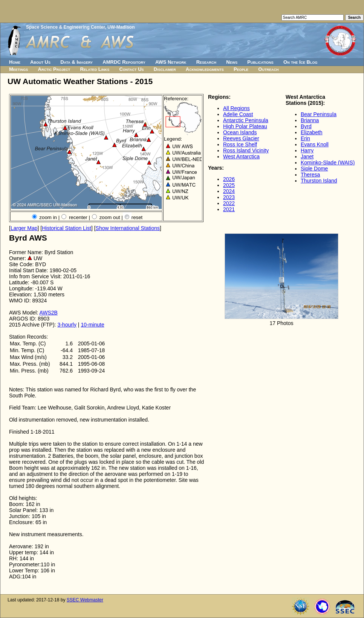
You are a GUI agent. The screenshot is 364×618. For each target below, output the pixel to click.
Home (15, 62)
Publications (260, 62)
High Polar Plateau (245, 126)
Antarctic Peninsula (246, 120)
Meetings (18, 69)
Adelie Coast (238, 114)
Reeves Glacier (241, 138)
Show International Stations (128, 228)
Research (206, 62)
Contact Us (131, 69)
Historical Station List (67, 228)
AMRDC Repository (124, 62)
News (232, 62)
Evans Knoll (315, 144)
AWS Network (171, 62)
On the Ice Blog (300, 62)
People (241, 69)
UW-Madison (121, 27)
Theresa (310, 175)
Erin (305, 138)
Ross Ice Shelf (240, 144)
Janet (307, 156)
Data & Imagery (76, 62)
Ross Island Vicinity (246, 150)
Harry (307, 150)
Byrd (306, 126)
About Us (40, 62)
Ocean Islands (240, 132)
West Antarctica (241, 156)
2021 (229, 209)
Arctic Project (54, 69)
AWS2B (48, 313)
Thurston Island (319, 181)
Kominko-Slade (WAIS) (328, 163)
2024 (229, 191)
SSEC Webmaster (85, 600)
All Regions (236, 108)
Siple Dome (314, 169)
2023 (229, 197)
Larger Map (24, 228)
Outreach (268, 69)
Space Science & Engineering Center (65, 27)
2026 (229, 179)
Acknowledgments (205, 69)
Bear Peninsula (319, 114)
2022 (229, 203)
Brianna (310, 120)
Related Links (95, 69)
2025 (229, 185)
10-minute (92, 325)
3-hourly (67, 325)
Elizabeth (312, 132)
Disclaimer (165, 69)
